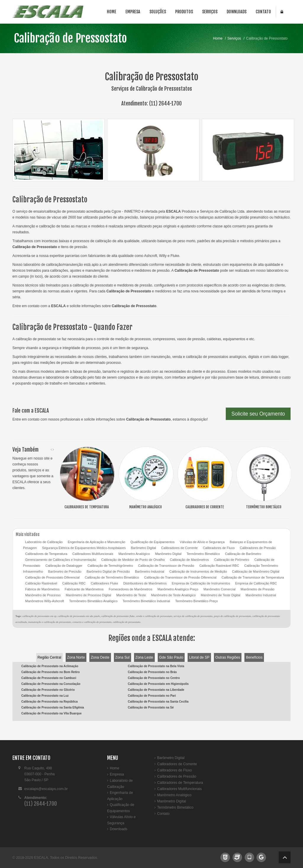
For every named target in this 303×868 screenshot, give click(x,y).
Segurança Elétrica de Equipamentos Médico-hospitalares (84, 548)
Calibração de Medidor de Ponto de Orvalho (133, 560)
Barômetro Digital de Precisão (108, 571)
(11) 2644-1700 (165, 103)
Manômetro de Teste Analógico (173, 595)
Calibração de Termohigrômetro (110, 566)
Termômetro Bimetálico (203, 554)
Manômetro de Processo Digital (88, 595)
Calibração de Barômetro (243, 554)
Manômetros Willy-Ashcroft (45, 601)
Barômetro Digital (143, 548)
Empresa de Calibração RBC (256, 583)
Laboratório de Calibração (44, 542)
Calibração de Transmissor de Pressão (166, 566)
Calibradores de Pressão (258, 548)
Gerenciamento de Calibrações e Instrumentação (61, 560)
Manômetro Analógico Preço (178, 589)
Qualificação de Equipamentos (153, 542)
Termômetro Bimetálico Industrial (146, 601)
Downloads (237, 12)
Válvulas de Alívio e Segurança (202, 542)
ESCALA (41, 858)
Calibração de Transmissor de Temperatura (253, 577)
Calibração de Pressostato (70, 38)
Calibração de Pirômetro (232, 560)
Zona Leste (144, 657)
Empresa (133, 12)
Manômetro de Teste (131, 595)
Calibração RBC (74, 583)
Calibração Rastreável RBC (219, 566)
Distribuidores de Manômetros (145, 583)
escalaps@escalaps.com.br (46, 789)
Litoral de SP (199, 657)
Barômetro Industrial (150, 571)
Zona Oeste (100, 657)
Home (112, 12)
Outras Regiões (228, 657)
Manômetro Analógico (134, 554)
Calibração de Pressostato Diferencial (52, 577)
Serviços (210, 12)
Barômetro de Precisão (65, 571)
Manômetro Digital (168, 554)
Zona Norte (76, 657)
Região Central (49, 657)
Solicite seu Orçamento (258, 414)
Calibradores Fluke (104, 583)
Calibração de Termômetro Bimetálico (112, 577)
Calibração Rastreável (41, 583)
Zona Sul (123, 657)
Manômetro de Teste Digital (221, 595)
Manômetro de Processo (43, 595)
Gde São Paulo (171, 657)
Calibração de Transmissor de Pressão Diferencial (180, 577)
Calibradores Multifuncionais (93, 554)
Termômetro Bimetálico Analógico (93, 601)
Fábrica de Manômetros (42, 589)
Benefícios (254, 657)
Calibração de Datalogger (64, 566)
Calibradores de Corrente (180, 548)
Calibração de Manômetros (189, 560)
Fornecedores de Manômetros (130, 589)
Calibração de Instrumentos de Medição (198, 571)
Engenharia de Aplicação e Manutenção (96, 542)
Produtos (184, 12)
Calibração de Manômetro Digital (256, 571)
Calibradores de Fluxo (219, 548)
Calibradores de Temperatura (46, 554)
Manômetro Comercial (220, 589)
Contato (263, 12)
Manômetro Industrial (261, 595)
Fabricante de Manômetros (84, 589)
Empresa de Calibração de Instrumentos (201, 583)
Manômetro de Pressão (257, 589)
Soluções (158, 12)
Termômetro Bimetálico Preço (196, 601)
